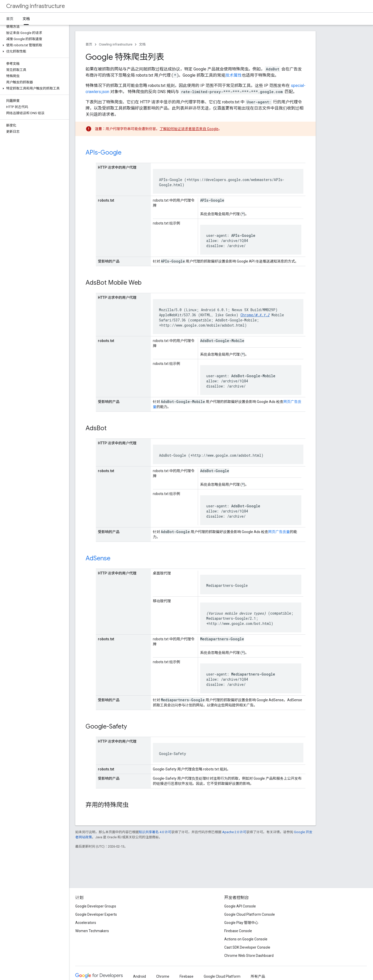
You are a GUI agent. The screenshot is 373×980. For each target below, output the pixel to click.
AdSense (98, 558)
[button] (34, 45)
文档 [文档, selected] (26, 19)
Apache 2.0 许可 (234, 832)
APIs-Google (104, 152)
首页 (10, 19)
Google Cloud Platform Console (250, 914)
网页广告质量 (279, 532)
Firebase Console (238, 931)
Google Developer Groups (96, 906)
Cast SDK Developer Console (247, 947)
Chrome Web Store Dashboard (249, 956)
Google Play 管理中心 (241, 923)
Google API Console (240, 906)
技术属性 (234, 75)
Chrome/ (255, 315)
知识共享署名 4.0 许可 (155, 832)
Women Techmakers (92, 931)
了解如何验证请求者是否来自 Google (189, 129)
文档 (142, 44)
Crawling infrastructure (36, 6)
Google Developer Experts (96, 914)
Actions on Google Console (246, 939)
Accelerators (86, 923)
